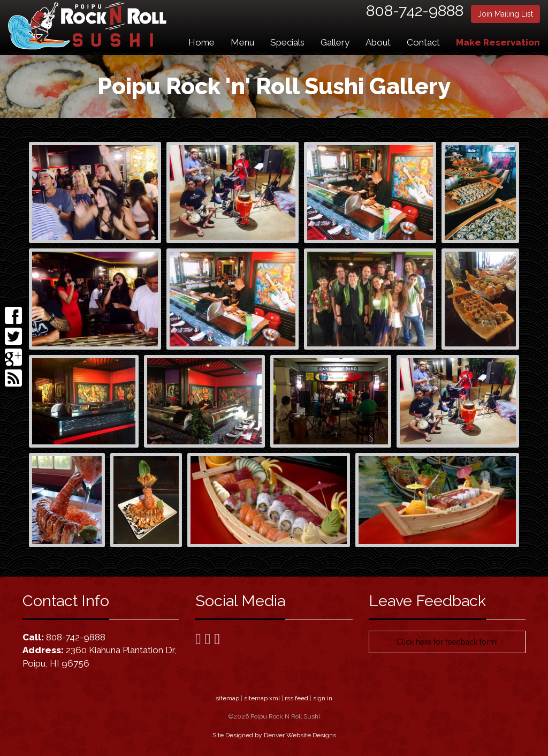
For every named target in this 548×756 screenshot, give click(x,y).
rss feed (296, 698)
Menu (242, 42)
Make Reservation (498, 42)
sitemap (227, 698)
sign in (323, 698)
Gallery (335, 42)
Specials (287, 42)
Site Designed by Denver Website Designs (274, 735)
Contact (423, 42)
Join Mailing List (505, 14)
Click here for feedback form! (447, 642)
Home (201, 42)
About (378, 42)
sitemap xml (262, 698)
